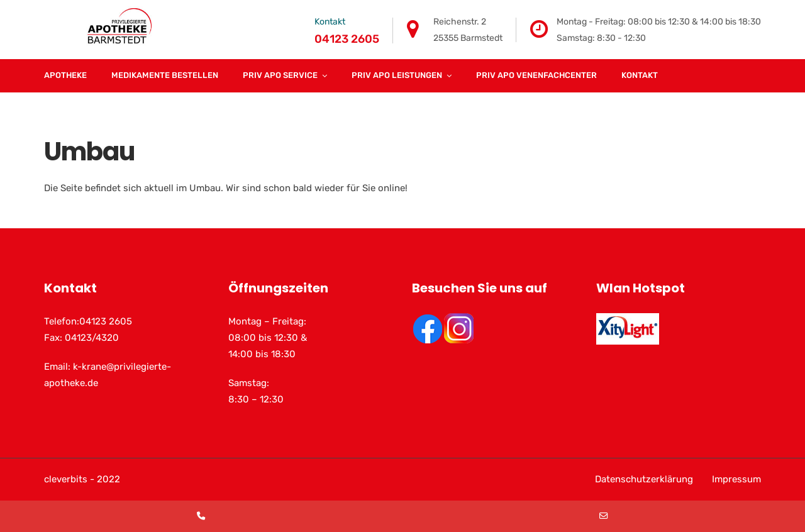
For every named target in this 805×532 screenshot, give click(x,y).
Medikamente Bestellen (165, 75)
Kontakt (640, 75)
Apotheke (65, 75)
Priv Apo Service (280, 75)
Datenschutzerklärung (644, 479)
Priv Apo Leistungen (397, 75)
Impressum (736, 479)
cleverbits (66, 479)
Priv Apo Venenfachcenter (536, 75)
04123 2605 (347, 39)
